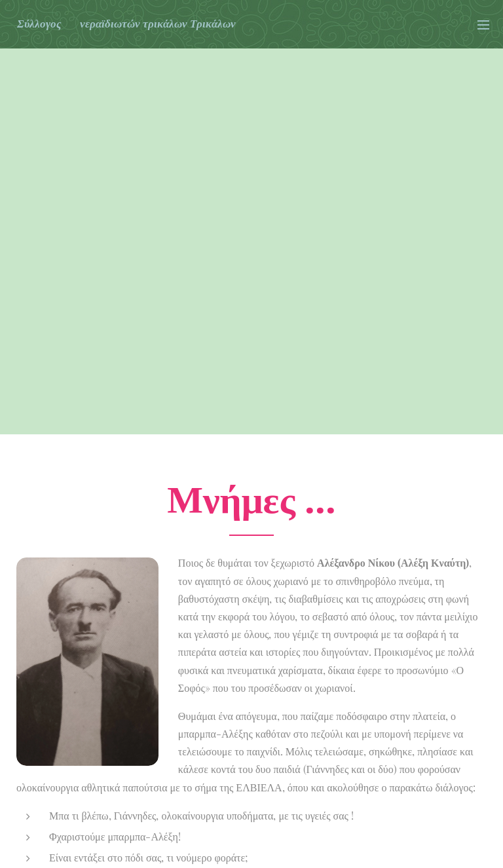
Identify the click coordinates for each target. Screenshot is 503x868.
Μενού (483, 25)
